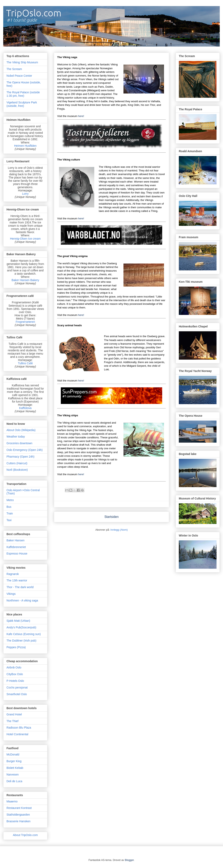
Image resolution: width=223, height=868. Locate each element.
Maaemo (12, 801)
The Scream (14, 69)
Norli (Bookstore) (17, 470)
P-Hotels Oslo (15, 681)
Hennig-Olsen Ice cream (25, 239)
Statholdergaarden (18, 815)
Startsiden (111, 517)
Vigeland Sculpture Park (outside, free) (22, 104)
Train (10, 513)
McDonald (13, 754)
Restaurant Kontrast (19, 808)
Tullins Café (25, 363)
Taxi (9, 520)
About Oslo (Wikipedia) (21, 430)
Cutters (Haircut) (17, 463)
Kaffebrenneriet (16, 547)
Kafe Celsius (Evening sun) (24, 634)
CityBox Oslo (15, 674)
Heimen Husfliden (25, 146)
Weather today (16, 437)
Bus (9, 507)
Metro (10, 500)
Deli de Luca (14, 781)
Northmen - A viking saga (22, 600)
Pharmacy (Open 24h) (20, 457)
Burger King (14, 761)
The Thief (12, 721)
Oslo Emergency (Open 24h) (25, 450)
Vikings (11, 594)
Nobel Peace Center (19, 76)
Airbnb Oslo (14, 667)
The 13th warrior (17, 580)
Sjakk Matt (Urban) (18, 621)
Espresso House (17, 554)
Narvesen (13, 775)
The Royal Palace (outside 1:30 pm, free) (23, 94)
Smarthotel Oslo (17, 694)
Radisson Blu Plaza (19, 728)
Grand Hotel (14, 714)
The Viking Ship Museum (22, 62)
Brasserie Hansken (18, 821)
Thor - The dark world (20, 587)
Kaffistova (25, 408)
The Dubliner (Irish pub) (21, 641)
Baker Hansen (16, 540)
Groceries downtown (19, 443)
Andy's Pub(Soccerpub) (21, 627)
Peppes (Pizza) (16, 647)
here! (81, 116)
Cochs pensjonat (17, 687)
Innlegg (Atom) (119, 530)
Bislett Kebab (15, 768)
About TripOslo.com (25, 835)
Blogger (129, 860)
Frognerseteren (25, 322)
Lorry (25, 194)
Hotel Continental (17, 734)
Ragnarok (13, 574)
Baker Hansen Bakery (25, 280)
